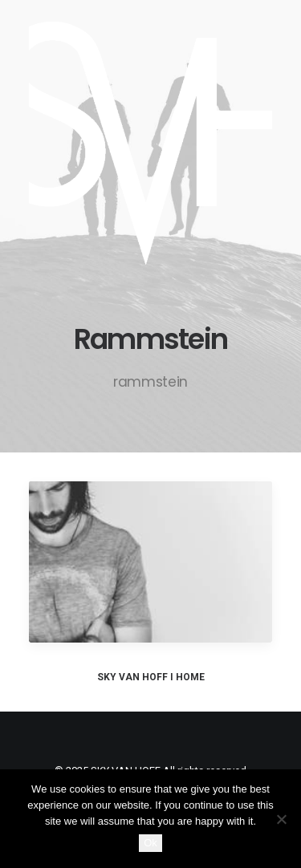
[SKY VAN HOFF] (150, 143)
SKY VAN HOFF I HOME (151, 677)
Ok (150, 843)
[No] (281, 819)
